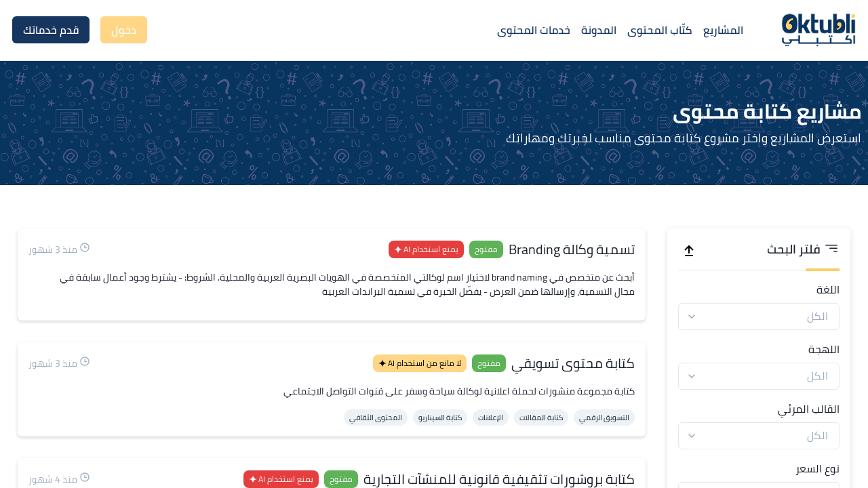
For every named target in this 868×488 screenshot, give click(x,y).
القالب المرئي (809, 409)
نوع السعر (817, 468)
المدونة (599, 30)
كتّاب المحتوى (660, 30)
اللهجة (824, 349)
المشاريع (723, 30)
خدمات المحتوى (534, 30)
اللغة (828, 289)
